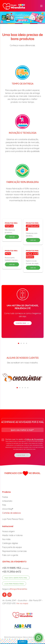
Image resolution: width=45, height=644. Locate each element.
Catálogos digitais (10, 543)
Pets (4, 505)
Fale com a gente (10, 555)
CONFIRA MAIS (23, 328)
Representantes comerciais (14, 551)
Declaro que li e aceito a (22, 444)
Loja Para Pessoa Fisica (13, 519)
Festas (5, 497)
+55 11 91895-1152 (12, 568)
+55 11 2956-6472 (12, 572)
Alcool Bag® (8, 509)
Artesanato (7, 501)
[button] (17, 21)
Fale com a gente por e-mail (16, 578)
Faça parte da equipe (12, 547)
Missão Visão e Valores (12, 535)
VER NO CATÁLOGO (12, 237)
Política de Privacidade (34, 439)
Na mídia (6, 539)
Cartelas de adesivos (11, 513)
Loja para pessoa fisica (14, 584)
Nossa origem (8, 531)
